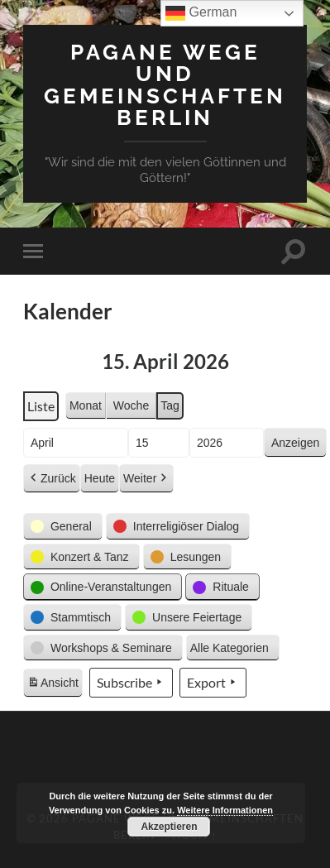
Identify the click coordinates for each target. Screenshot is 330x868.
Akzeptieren (169, 827)
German (201, 13)
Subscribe (131, 683)
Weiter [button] (146, 479)
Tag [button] (170, 405)
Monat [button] (86, 405)
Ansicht (55, 685)
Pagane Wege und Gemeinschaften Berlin (165, 84)
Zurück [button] (52, 479)
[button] (63, 527)
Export (213, 683)
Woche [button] (131, 405)
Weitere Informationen (225, 810)
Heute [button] (100, 478)
